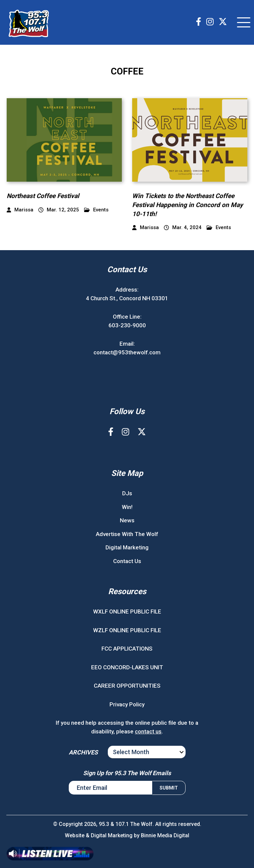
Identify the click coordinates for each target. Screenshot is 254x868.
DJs (127, 493)
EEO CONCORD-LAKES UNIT (127, 667)
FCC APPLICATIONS (127, 649)
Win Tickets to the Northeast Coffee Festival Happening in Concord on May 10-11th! (188, 205)
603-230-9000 (127, 325)
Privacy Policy (127, 704)
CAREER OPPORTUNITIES (127, 686)
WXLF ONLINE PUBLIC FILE (127, 612)
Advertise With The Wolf (127, 534)
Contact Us (127, 561)
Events (96, 210)
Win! (127, 507)
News (127, 520)
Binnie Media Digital (165, 835)
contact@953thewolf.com (127, 352)
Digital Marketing (127, 547)
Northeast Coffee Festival (43, 196)
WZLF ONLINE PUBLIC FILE (127, 630)
